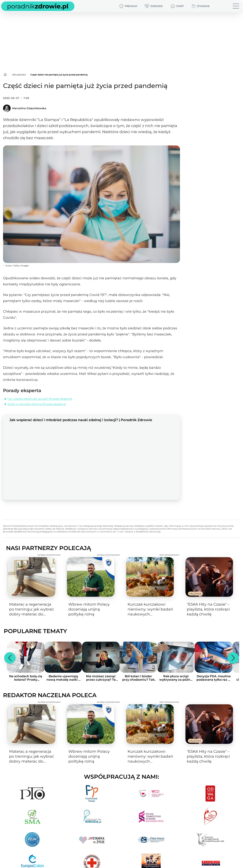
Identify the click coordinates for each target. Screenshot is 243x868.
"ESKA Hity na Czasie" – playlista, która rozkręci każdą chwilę (208, 609)
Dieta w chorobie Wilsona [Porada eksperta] (37, 404)
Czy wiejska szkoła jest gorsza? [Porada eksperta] (40, 399)
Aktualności (19, 75)
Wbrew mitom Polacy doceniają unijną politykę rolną (89, 609)
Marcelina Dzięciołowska (29, 108)
